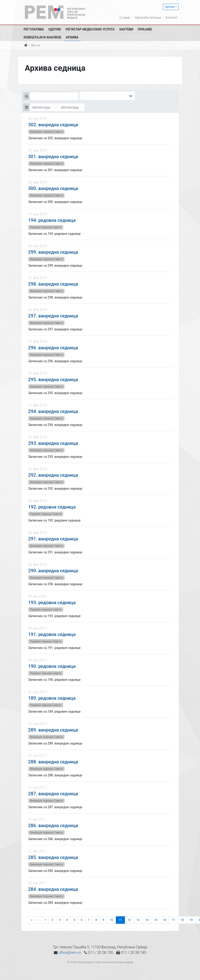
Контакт (171, 18)
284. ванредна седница (53, 889)
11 (120, 920)
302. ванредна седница (53, 125)
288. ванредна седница (53, 762)
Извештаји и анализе (43, 37)
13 (138, 920)
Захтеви (126, 29)
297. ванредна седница (53, 316)
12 (129, 920)
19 (191, 920)
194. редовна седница (52, 220)
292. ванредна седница (53, 475)
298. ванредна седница (53, 284)
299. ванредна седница (53, 252)
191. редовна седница (52, 634)
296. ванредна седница (53, 348)
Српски (170, 7)
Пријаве (145, 29)
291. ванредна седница (53, 539)
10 (112, 920)
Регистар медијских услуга (90, 29)
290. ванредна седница (53, 571)
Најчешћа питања (148, 18)
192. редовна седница (52, 507)
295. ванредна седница (53, 380)
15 (156, 920)
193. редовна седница (52, 603)
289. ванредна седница (53, 730)
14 (147, 920)
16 (165, 920)
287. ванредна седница (53, 794)
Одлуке (55, 29)
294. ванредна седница (53, 411)
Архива (72, 37)
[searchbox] (88, 96)
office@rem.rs (70, 953)
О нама (125, 18)
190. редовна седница (52, 666)
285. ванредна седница (53, 857)
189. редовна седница (52, 698)
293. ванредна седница (53, 443)
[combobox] (107, 96)
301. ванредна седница (53, 157)
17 (173, 920)
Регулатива (34, 29)
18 (182, 920)
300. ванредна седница (53, 188)
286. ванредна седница (53, 826)
